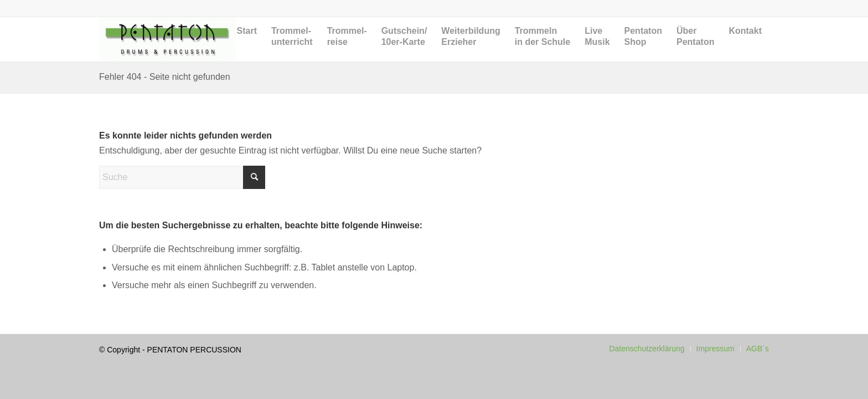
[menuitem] (247, 48)
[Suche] (182, 177)
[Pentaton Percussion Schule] (167, 39)
